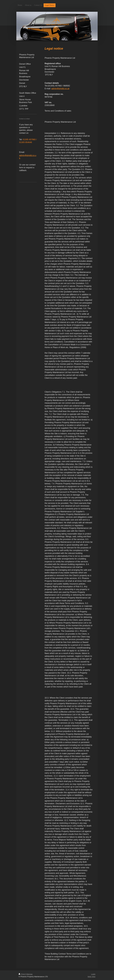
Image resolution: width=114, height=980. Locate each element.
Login (93, 974)
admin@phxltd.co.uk (60, 89)
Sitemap (29, 974)
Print (22, 974)
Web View (91, 977)
